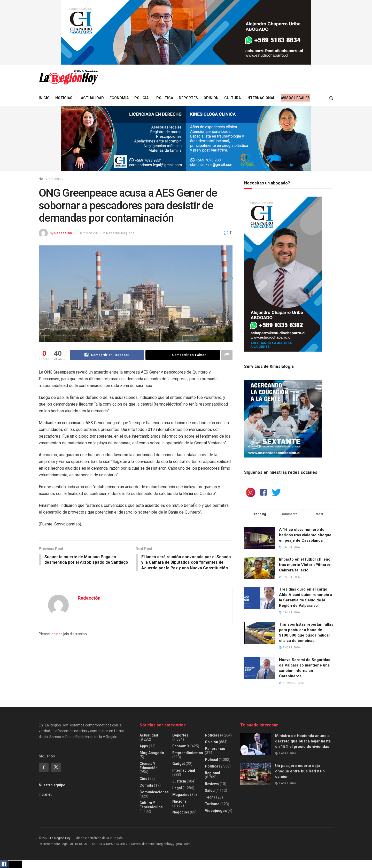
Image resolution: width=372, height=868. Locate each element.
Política (165, 98)
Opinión (211, 98)
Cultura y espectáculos (151, 805)
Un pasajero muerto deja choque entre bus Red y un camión (300, 771)
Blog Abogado (152, 753)
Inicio (44, 98)
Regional (128, 233)
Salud (210, 791)
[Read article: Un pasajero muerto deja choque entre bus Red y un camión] (256, 774)
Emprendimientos (188, 753)
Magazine (181, 795)
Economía (119, 98)
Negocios (181, 812)
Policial (142, 98)
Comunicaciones (154, 792)
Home (43, 179)
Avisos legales (295, 98)
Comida (146, 785)
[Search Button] (331, 98)
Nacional (180, 801)
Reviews (212, 784)
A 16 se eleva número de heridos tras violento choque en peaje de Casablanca (305, 535)
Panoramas (215, 749)
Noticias (64, 98)
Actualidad (92, 98)
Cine (143, 779)
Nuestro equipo (52, 785)
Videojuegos (216, 811)
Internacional (261, 98)
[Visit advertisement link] (186, 32)
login (55, 640)
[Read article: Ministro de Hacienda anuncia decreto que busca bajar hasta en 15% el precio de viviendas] (256, 744)
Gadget (179, 764)
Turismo (212, 804)
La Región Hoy (60, 838)
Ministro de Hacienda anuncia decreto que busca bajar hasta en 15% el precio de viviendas (303, 741)
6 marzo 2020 (90, 233)
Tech (209, 797)
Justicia (179, 781)
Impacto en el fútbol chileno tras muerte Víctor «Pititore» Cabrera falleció (305, 565)
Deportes (188, 98)
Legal (177, 788)
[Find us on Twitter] (56, 767)
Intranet (45, 794)
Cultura (233, 98)
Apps (144, 746)
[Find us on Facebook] (44, 767)
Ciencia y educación (149, 766)
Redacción (63, 233)
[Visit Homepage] (68, 77)
